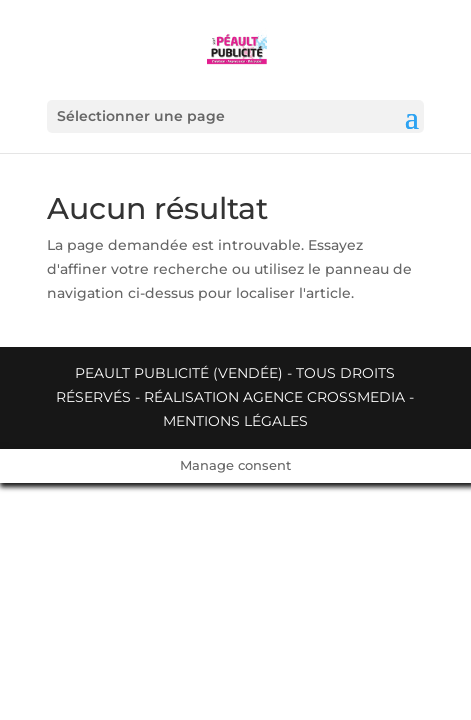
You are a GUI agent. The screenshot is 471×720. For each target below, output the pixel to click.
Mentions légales (235, 421)
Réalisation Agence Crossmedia (274, 397)
